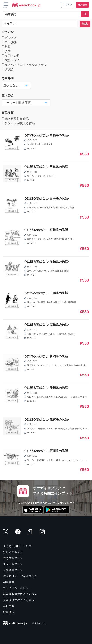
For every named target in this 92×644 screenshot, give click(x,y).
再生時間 (8, 78)
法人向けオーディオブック (20, 576)
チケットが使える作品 (18, 123)
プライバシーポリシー (17, 588)
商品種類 (8, 113)
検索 (85, 24)
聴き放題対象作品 (15, 119)
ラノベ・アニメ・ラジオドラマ (24, 65)
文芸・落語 (11, 60)
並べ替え (8, 95)
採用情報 (9, 612)
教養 (6, 47)
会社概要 (9, 606)
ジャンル (8, 32)
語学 (6, 51)
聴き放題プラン (13, 558)
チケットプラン (13, 564)
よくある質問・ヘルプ (17, 546)
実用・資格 (11, 56)
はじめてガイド (13, 552)
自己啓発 (9, 42)
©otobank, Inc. (39, 623)
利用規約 (9, 582)
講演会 (8, 69)
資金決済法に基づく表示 (19, 600)
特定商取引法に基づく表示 (20, 594)
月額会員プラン (13, 570)
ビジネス (9, 38)
